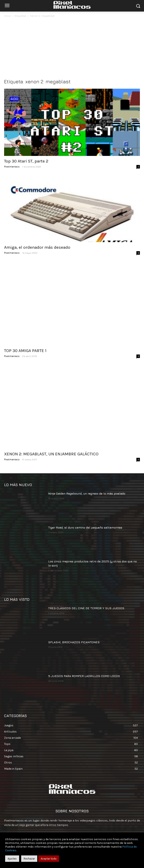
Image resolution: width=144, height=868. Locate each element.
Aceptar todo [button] (49, 859)
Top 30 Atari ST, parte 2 (26, 161)
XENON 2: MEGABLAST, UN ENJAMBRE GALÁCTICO (51, 420)
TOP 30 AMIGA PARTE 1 (25, 333)
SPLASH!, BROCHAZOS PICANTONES (74, 608)
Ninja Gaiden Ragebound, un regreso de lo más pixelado (87, 459)
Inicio (7, 16)
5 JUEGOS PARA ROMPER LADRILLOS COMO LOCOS (84, 642)
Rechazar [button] (29, 859)
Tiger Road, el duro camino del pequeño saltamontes (85, 493)
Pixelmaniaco (12, 167)
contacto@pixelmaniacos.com (44, 800)
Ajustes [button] (12, 859)
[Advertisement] (72, 49)
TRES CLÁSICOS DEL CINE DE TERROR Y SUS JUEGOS (86, 574)
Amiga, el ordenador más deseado (37, 247)
